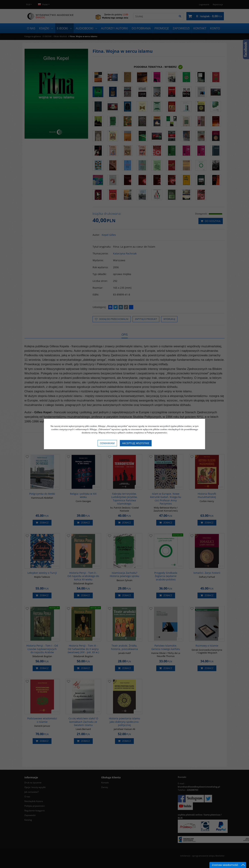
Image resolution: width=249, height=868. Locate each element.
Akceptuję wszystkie (136, 443)
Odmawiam (107, 443)
